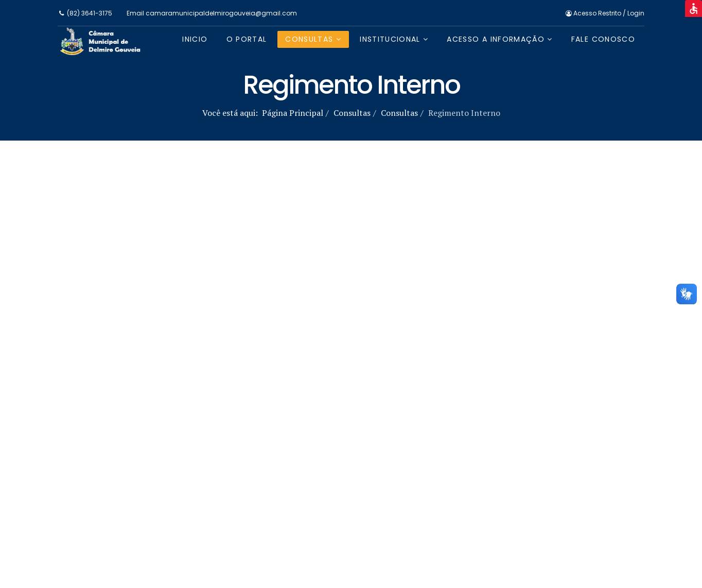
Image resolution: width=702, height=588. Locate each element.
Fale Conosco (603, 39)
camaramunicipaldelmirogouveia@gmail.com (221, 13)
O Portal (247, 39)
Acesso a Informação (496, 39)
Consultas (309, 39)
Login (636, 13)
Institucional (390, 39)
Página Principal (293, 113)
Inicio (195, 39)
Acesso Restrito (594, 13)
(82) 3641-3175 (90, 13)
